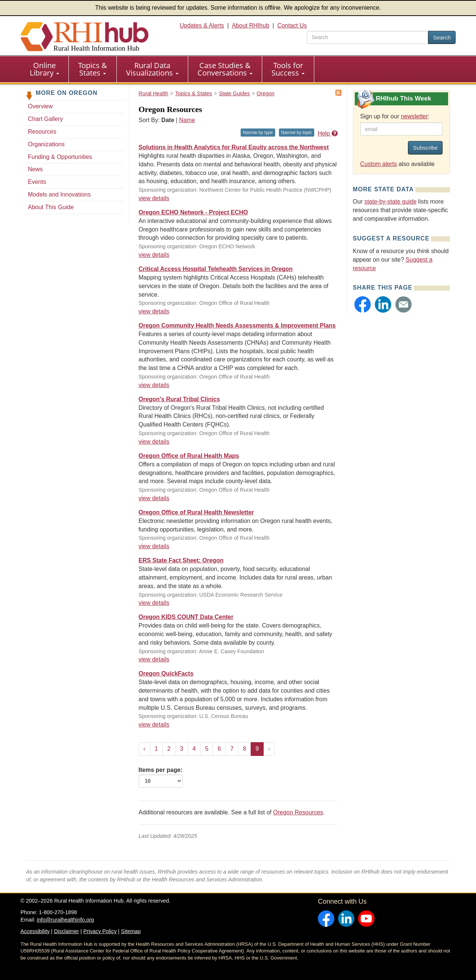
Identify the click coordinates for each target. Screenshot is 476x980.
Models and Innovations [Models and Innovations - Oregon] (59, 194)
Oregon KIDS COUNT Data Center (186, 617)
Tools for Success (288, 69)
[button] (363, 304)
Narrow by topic (297, 133)
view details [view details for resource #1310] (154, 603)
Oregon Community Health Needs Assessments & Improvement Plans (237, 325)
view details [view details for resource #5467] (154, 498)
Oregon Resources (298, 812)
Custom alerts (379, 164)
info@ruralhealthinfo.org (65, 920)
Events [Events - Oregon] (37, 182)
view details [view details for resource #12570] (154, 385)
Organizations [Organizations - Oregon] (46, 144)
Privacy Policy (100, 931)
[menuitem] (45, 69)
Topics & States (93, 69)
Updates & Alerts (202, 25)
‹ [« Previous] (144, 749)
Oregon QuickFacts (166, 673)
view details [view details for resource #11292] (154, 442)
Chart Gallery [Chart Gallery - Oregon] (45, 119)
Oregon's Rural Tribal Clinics (179, 399)
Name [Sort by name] (187, 120)
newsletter (414, 116)
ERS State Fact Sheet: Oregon (181, 560)
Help (327, 133)
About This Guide (51, 207)
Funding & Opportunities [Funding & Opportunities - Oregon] (60, 157)
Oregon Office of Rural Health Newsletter (196, 512)
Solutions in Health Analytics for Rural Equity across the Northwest (234, 147)
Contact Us (292, 25)
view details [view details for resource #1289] (154, 659)
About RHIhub (250, 25)
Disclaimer (66, 931)
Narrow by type (258, 133)
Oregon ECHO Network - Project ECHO (193, 212)
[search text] (368, 37)
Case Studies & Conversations (225, 69)
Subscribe (425, 148)
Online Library (44, 69)
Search (442, 37)
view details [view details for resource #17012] (154, 198)
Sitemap (131, 931)
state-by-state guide (391, 202)
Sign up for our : (395, 116)
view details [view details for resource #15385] (154, 255)
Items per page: (161, 777)
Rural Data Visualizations (152, 69)
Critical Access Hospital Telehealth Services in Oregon (216, 269)
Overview (40, 106)
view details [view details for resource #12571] (154, 311)
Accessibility (35, 931)
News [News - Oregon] (35, 169)
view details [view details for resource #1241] (154, 724)
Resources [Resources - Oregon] (42, 132)
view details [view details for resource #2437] (154, 546)
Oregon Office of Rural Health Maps (189, 456)
